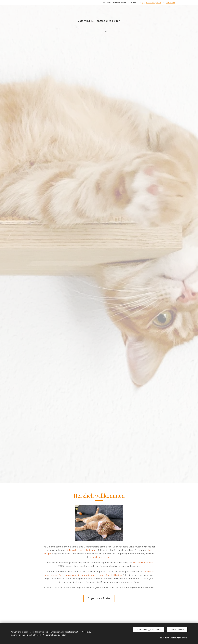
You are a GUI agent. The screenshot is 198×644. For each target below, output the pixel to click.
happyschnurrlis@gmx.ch (151, 2)
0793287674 (170, 2)
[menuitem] (85, 32)
